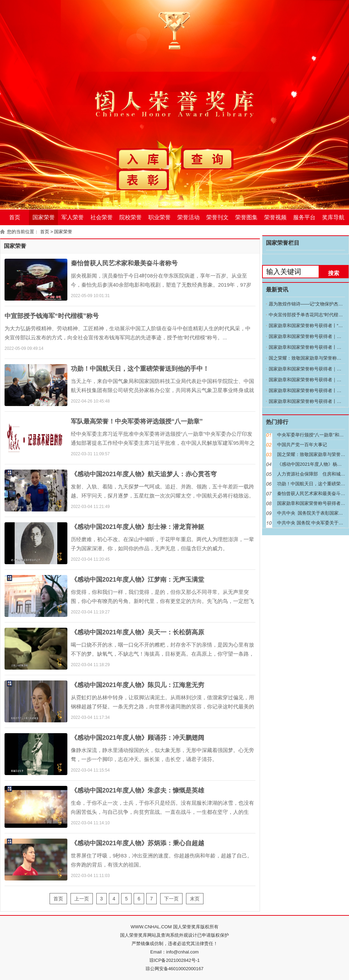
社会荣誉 (102, 217)
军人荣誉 (73, 217)
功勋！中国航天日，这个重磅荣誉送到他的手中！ (140, 369)
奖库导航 (333, 217)
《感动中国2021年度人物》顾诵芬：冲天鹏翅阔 (138, 738)
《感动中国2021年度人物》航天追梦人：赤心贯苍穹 (144, 474)
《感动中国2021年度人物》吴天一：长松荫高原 (138, 632)
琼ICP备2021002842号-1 (175, 960)
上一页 (82, 899)
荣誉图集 (246, 217)
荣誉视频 (275, 217)
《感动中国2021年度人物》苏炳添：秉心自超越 (138, 843)
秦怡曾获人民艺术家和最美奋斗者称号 (124, 263)
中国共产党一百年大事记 (302, 445)
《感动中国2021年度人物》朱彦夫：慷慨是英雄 (138, 790)
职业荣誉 (159, 217)
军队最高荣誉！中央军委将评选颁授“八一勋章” (137, 421)
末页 (195, 899)
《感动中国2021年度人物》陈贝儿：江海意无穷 (138, 685)
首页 (15, 217)
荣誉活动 (188, 217)
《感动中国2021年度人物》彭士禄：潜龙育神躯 (138, 527)
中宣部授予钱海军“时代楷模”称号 (52, 316)
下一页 (171, 899)
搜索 (334, 273)
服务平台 (304, 217)
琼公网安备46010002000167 (174, 969)
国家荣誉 (44, 217)
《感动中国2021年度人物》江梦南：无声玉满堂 (138, 580)
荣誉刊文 (217, 217)
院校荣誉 (131, 217)
